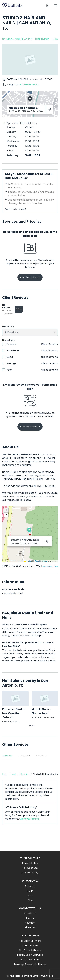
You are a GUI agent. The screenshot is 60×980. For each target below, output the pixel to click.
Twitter (30, 918)
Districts (41, 756)
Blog (30, 900)
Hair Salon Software (30, 941)
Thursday (12, 146)
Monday (11, 132)
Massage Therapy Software (30, 964)
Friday (10, 151)
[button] (29, 530)
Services (7, 756)
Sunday (11, 127)
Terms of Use (30, 868)
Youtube (30, 923)
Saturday (13, 155)
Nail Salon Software (30, 950)
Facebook (30, 913)
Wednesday (13, 141)
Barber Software (30, 960)
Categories (24, 756)
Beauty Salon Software (30, 955)
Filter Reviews (8, 327)
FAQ (30, 895)
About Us (30, 886)
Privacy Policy (30, 863)
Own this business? (16, 209)
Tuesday (11, 137)
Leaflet (28, 561)
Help (30, 891)
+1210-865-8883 (29, 85)
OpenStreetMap (41, 561)
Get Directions (50, 566)
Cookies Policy (30, 873)
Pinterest (30, 927)
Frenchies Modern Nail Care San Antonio (14, 713)
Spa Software (30, 946)
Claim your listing (29, 819)
